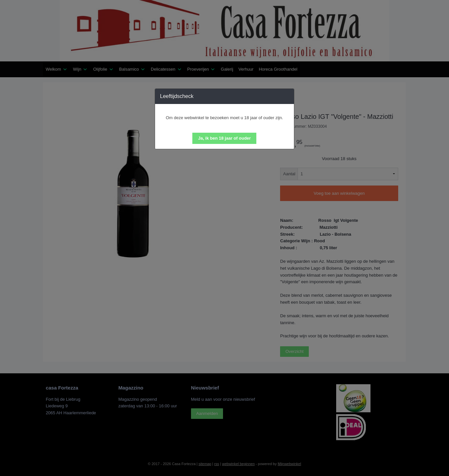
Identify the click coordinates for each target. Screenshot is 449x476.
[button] (224, 138)
